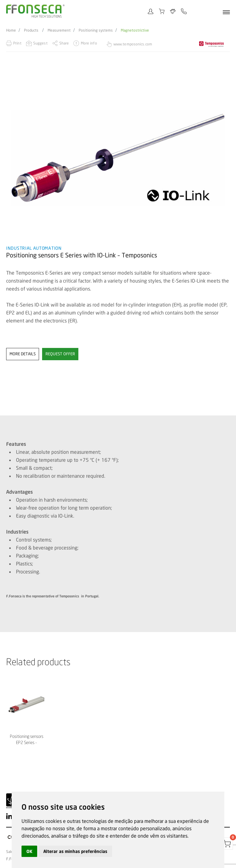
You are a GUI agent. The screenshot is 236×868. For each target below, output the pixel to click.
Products (31, 30)
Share (64, 43)
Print (17, 43)
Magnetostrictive (135, 30)
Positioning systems (96, 30)
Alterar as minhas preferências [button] (75, 851)
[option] (118, 157)
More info (89, 43)
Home (11, 30)
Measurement (59, 30)
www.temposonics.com (133, 44)
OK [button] (29, 851)
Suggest (40, 43)
